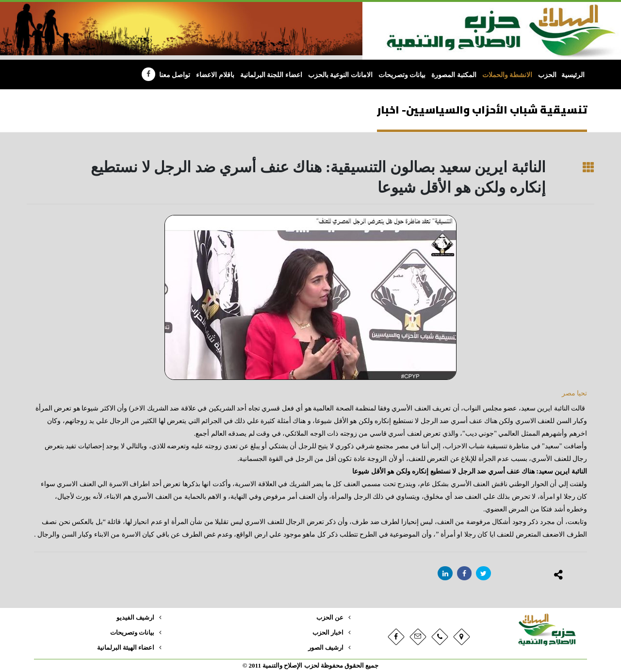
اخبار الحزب (328, 633)
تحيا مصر (573, 393)
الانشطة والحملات (507, 75)
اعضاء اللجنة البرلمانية (271, 75)
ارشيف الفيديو (135, 618)
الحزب (547, 75)
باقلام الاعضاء (215, 75)
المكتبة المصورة (454, 75)
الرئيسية (573, 75)
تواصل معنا (175, 75)
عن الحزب (330, 618)
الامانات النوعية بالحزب (340, 75)
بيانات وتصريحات (402, 75)
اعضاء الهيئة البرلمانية (126, 648)
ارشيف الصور (326, 648)
